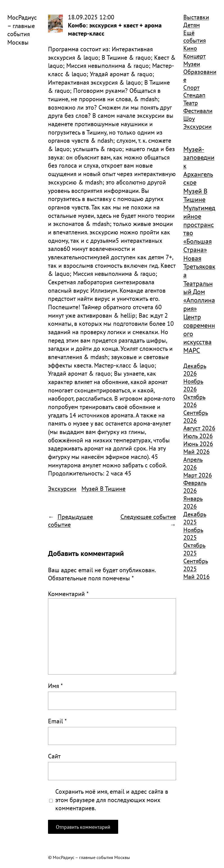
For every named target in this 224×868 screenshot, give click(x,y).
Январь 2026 (193, 502)
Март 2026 (198, 475)
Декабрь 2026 (195, 370)
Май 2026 (196, 452)
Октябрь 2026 (194, 401)
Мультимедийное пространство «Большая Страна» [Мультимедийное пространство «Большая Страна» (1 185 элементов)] (199, 229)
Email (57, 721)
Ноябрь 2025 (193, 534)
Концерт (195, 56)
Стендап (194, 95)
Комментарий (68, 594)
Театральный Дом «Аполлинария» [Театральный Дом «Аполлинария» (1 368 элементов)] (199, 296)
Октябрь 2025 (194, 549)
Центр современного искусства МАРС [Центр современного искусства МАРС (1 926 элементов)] (199, 334)
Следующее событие (148, 517)
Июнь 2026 (198, 444)
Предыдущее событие (70, 521)
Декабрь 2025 (195, 518)
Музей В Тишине (103, 489)
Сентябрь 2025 (196, 565)
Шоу (189, 119)
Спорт (191, 87)
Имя (55, 686)
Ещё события (195, 37)
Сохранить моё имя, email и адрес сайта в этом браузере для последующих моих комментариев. (112, 800)
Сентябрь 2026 (196, 417)
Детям (192, 25)
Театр (191, 103)
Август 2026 (199, 428)
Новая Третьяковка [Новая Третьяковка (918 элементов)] (199, 267)
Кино (190, 48)
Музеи (192, 64)
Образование (200, 76)
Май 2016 (196, 577)
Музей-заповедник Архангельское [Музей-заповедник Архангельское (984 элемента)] (199, 166)
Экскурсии (62, 489)
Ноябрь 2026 (193, 385)
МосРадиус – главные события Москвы (22, 30)
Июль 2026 (198, 436)
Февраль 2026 (195, 487)
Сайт (54, 756)
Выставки (196, 17)
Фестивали (198, 111)
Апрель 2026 (193, 463)
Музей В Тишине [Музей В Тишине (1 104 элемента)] (195, 195)
